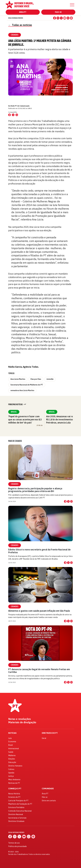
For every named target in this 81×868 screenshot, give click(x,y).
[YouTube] (65, 18)
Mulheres (12, 755)
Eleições (12, 759)
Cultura (11, 769)
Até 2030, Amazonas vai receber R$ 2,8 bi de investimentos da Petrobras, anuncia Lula (63, 419)
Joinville (50, 379)
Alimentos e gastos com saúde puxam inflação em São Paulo (39, 611)
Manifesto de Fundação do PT (20, 804)
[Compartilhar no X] (68, 501)
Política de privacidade (17, 846)
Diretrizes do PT (50, 733)
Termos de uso (14, 843)
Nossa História (14, 794)
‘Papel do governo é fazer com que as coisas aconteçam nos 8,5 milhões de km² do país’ (25, 419)
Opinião (11, 773)
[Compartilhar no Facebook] (10, 115)
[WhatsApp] (68, 18)
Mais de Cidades (15, 441)
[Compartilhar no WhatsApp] (17, 115)
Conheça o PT (15, 789)
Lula (10, 738)
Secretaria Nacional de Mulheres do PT (27, 385)
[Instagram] (58, 18)
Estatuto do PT (14, 797)
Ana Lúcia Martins (18, 379)
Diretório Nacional (16, 814)
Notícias (12, 733)
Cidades (15, 484)
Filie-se (58, 12)
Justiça (11, 776)
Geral (44, 738)
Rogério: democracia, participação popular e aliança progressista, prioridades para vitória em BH (35, 490)
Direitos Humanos (15, 766)
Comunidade (48, 789)
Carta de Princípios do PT (18, 801)
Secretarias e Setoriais (17, 818)
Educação (12, 762)
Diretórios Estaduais (16, 821)
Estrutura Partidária (16, 807)
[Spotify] (71, 18)
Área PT (23, 12)
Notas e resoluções (20, 719)
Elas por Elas (36, 379)
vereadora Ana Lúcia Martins (22, 390)
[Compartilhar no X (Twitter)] (13, 115)
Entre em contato (49, 801)
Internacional (14, 749)
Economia (12, 742)
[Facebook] (55, 18)
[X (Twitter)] (61, 18)
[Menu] (72, 5)
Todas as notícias (20, 25)
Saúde (11, 752)
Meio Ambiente (14, 780)
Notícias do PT (14, 783)
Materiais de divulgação (22, 722)
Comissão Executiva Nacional (20, 811)
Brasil (14, 412)
